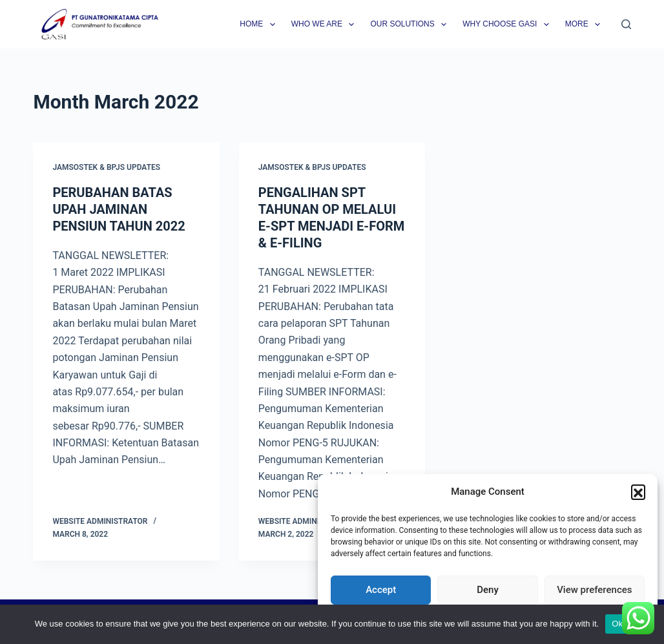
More (585, 25)
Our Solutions (411, 25)
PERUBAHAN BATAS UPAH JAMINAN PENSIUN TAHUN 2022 (119, 209)
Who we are (326, 25)
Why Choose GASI (508, 25)
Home (260, 25)
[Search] (626, 24)
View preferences (594, 590)
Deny (488, 590)
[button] (638, 492)
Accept (381, 590)
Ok (617, 624)
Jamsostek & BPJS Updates (106, 167)
